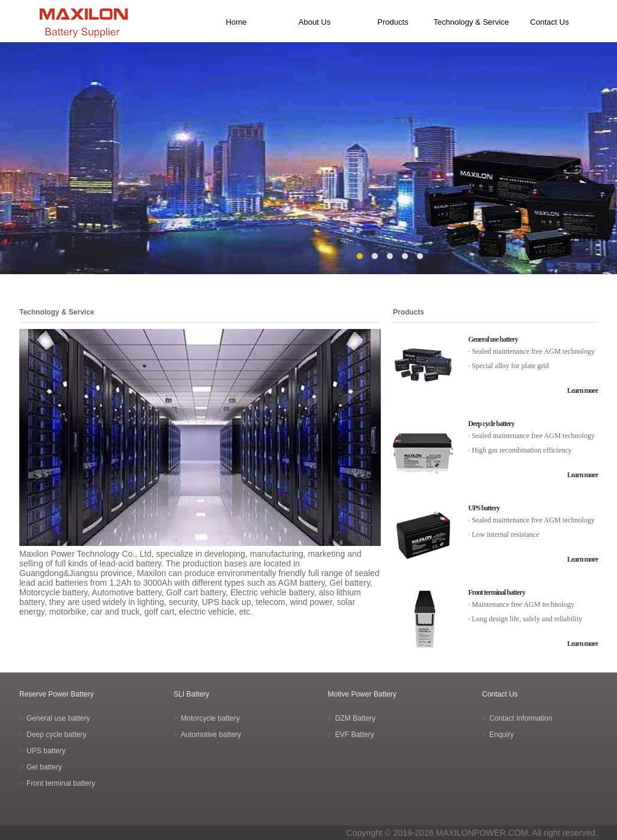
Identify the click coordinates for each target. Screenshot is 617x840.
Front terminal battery (496, 592)
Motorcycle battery (210, 718)
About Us (314, 22)
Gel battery (44, 767)
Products (393, 22)
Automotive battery (211, 735)
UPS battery (484, 508)
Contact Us (550, 22)
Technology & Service (471, 22)
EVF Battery (355, 735)
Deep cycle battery (491, 424)
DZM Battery (355, 718)
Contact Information (521, 718)
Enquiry (502, 735)
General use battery (493, 339)
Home (236, 22)
